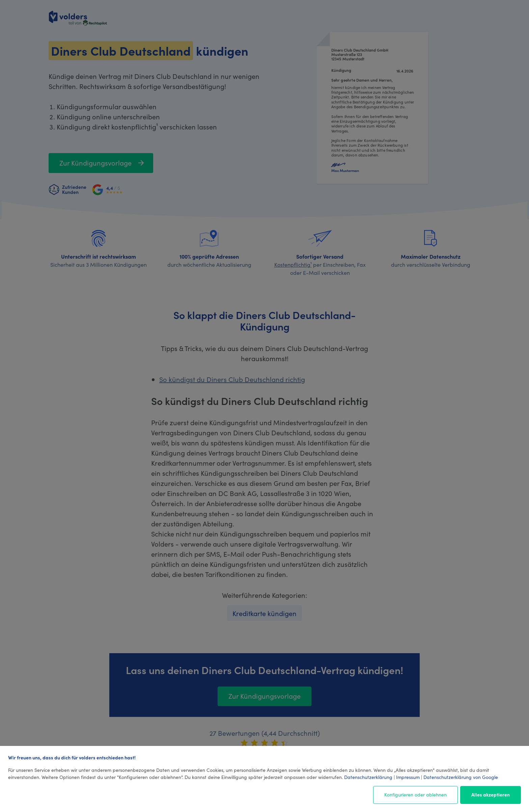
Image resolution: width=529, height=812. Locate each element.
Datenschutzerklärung (368, 777)
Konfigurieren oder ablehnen (415, 794)
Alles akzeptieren (491, 794)
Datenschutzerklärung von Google (461, 777)
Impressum (408, 777)
